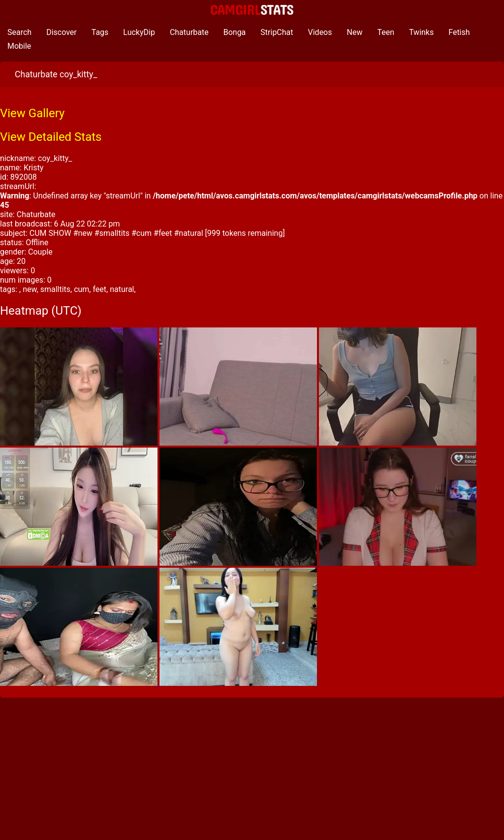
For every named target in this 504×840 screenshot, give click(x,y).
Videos (320, 32)
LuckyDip (139, 32)
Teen (386, 32)
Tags (100, 32)
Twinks (421, 32)
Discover (62, 32)
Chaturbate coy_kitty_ (56, 74)
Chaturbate (189, 32)
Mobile (19, 46)
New (355, 32)
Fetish (459, 32)
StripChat (277, 32)
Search (19, 32)
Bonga (235, 32)
